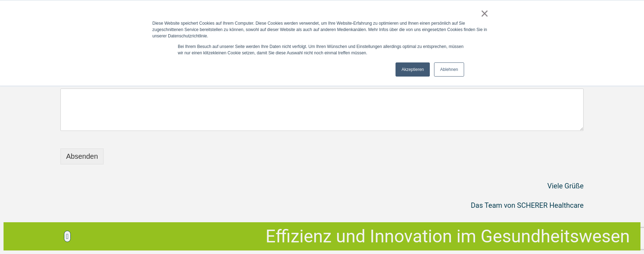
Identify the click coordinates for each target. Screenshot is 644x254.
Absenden (82, 156)
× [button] (484, 13)
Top (627, 237)
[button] (67, 236)
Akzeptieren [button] (413, 69)
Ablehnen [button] (449, 69)
